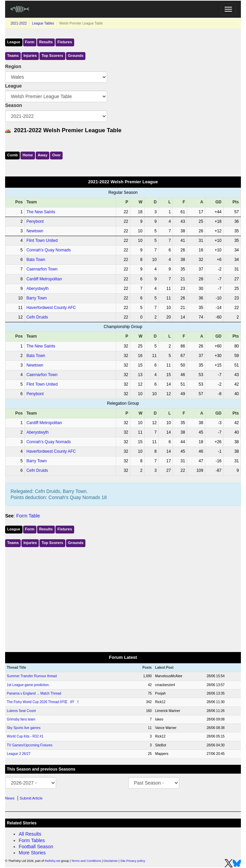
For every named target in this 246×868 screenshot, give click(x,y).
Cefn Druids (37, 317)
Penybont (35, 221)
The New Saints (41, 212)
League (14, 42)
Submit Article (31, 798)
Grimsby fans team (21, 719)
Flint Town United (42, 241)
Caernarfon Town (42, 269)
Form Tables (32, 840)
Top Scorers (52, 56)
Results (46, 42)
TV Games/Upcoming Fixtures (30, 745)
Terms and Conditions (86, 861)
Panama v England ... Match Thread (34, 693)
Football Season (36, 847)
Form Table (28, 516)
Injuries (30, 56)
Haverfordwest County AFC (51, 308)
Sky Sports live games (24, 728)
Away (43, 155)
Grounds (76, 56)
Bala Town (36, 260)
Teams (13, 56)
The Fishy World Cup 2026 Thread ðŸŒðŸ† (43, 702)
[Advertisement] (123, 598)
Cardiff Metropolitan (44, 279)
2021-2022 (19, 23)
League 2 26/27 (19, 754)
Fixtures (65, 42)
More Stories (32, 853)
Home (28, 155)
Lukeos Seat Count (21, 711)
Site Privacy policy (133, 861)
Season (14, 105)
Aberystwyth (38, 289)
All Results (30, 834)
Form (30, 42)
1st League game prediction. (28, 685)
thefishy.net (53, 861)
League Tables (43, 23)
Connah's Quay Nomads (49, 250)
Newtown (35, 231)
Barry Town (37, 298)
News (10, 798)
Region (13, 66)
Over (56, 155)
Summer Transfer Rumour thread (32, 676)
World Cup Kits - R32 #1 (25, 736)
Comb (12, 155)
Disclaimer (111, 861)
